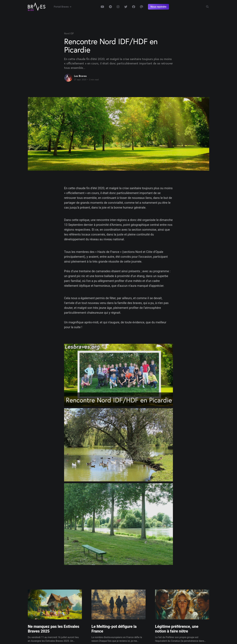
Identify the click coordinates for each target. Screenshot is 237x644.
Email (142, 7)
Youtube (102, 7)
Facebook (134, 7)
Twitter (126, 7)
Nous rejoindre (158, 7)
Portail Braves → (63, 7)
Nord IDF (69, 33)
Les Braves (80, 76)
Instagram (118, 7)
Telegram (110, 7)
